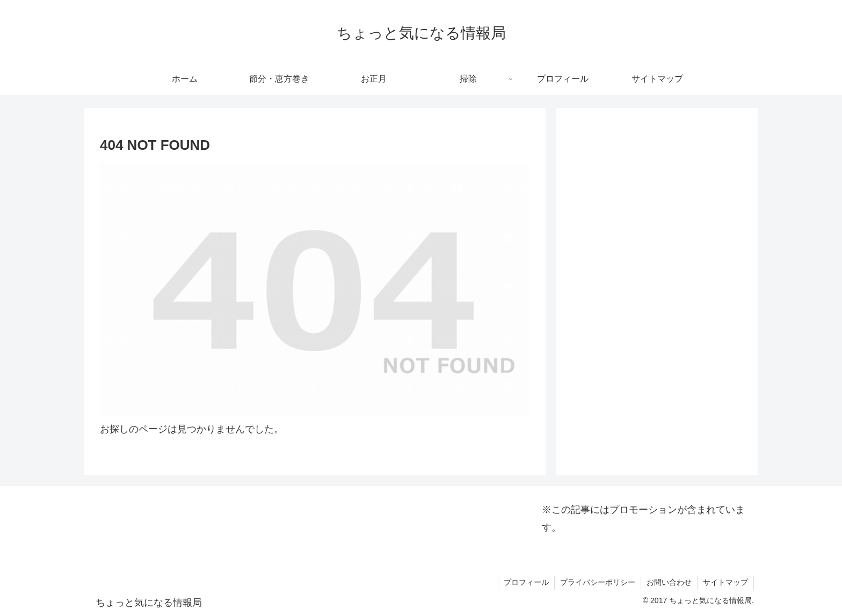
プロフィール (526, 582)
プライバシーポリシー (598, 582)
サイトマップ (725, 582)
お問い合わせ (669, 582)
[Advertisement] (657, 194)
